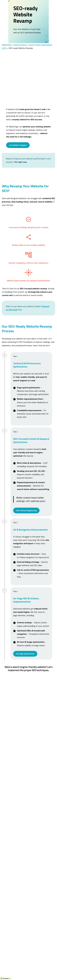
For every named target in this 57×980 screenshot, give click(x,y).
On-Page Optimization (25, 647)
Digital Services (20, 38)
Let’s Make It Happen (29, 672)
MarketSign (7, 38)
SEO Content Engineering (26, 504)
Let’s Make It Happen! (18, 139)
